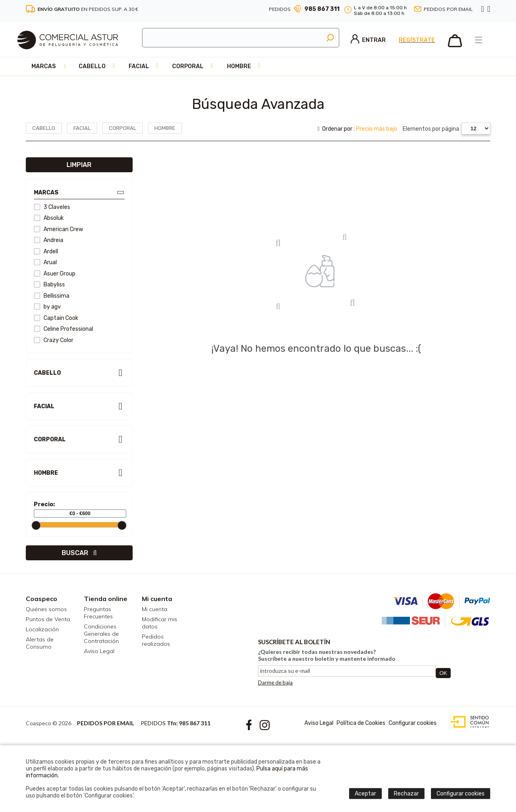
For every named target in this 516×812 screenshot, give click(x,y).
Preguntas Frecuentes (98, 613)
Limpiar (79, 165)
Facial (139, 66)
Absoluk (49, 218)
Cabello (92, 66)
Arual (45, 262)
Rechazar (406, 794)
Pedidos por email (448, 9)
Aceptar (365, 794)
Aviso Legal (99, 651)
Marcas (44, 66)
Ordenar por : (357, 129)
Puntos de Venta (48, 619)
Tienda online (106, 599)
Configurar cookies (413, 723)
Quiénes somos (46, 609)
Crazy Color (54, 340)
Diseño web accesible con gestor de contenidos (468, 722)
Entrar (368, 40)
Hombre (239, 66)
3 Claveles (52, 207)
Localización (42, 629)
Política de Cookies (361, 723)
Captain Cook (56, 318)
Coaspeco (42, 599)
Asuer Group (55, 274)
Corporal (188, 66)
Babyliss (49, 285)
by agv (47, 307)
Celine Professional (63, 329)
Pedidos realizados (156, 640)
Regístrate (417, 40)
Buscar (79, 553)
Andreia (49, 240)
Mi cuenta (157, 599)
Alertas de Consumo (40, 643)
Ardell (46, 252)
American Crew (58, 229)
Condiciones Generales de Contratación (101, 634)
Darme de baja (275, 683)
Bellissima (52, 296)
